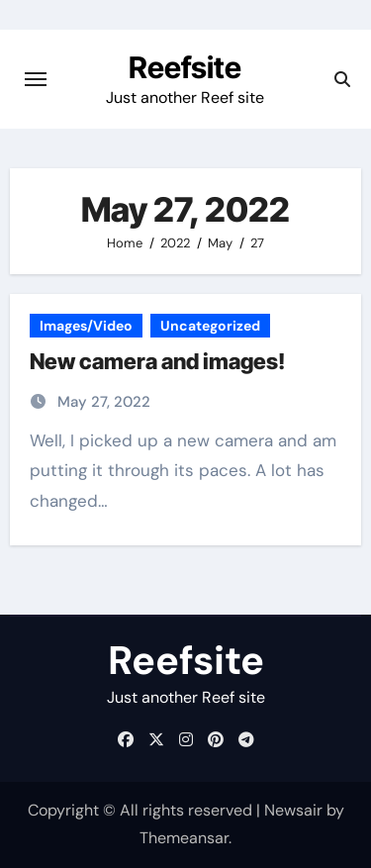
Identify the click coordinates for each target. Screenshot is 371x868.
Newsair (293, 810)
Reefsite (185, 67)
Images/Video (86, 326)
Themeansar (184, 838)
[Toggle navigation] (36, 79)
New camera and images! (157, 361)
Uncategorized (210, 326)
